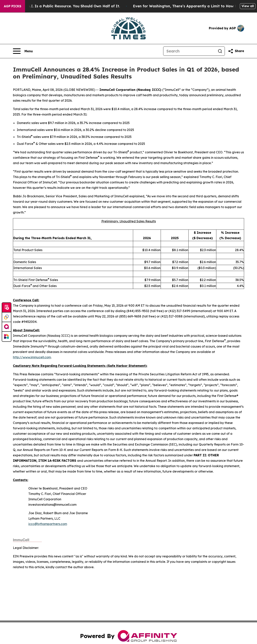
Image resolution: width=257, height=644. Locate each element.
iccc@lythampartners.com (48, 524)
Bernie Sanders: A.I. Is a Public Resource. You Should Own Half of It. (67, 6)
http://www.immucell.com (32, 357)
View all (248, 6)
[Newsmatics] (7, 337)
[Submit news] (7, 308)
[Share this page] (236, 51)
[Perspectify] (7, 317)
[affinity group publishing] (7, 327)
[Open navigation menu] (23, 51)
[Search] (189, 51)
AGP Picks (13, 6)
